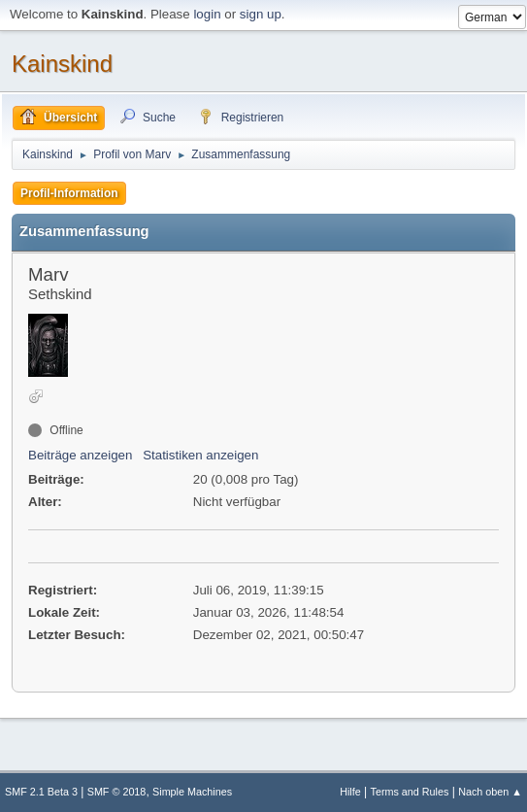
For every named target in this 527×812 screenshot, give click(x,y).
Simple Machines (192, 792)
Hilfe (350, 792)
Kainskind (62, 64)
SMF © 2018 (117, 792)
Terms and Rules (410, 792)
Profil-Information (69, 193)
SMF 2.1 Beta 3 (41, 792)
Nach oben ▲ (490, 792)
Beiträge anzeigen (80, 455)
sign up (261, 14)
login (207, 14)
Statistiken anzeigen (200, 455)
